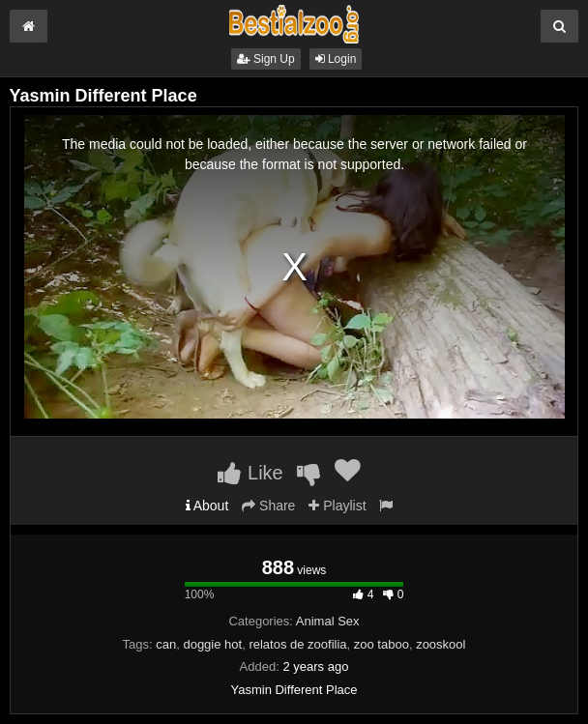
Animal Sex (328, 621)
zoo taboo (382, 644)
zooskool (441, 644)
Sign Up (266, 59)
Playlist (337, 506)
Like (250, 473)
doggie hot (212, 644)
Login (336, 59)
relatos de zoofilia (297, 644)
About (207, 506)
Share (268, 506)
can (166, 644)
